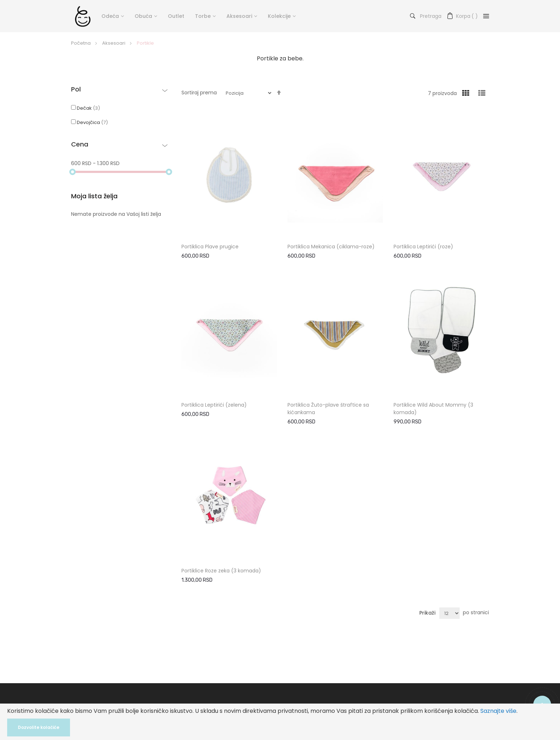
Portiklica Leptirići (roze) (423, 247)
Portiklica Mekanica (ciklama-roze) (331, 247)
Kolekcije (279, 16)
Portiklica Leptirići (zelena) (214, 405)
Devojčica (89, 122)
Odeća (110, 16)
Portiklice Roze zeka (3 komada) (221, 571)
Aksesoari (239, 16)
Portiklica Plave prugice (210, 247)
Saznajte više (498, 711)
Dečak (86, 108)
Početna (81, 43)
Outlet (176, 16)
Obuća (143, 16)
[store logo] (83, 16)
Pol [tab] (76, 90)
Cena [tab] (80, 145)
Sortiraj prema (199, 93)
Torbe (203, 16)
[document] (280, 722)
